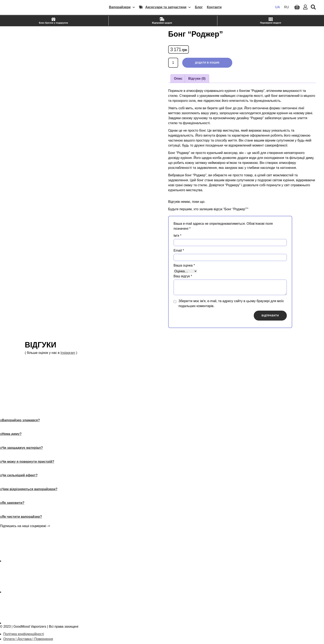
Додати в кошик (207, 63)
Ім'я (177, 236)
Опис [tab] (178, 79)
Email (179, 251)
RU (286, 7)
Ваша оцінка (184, 265)
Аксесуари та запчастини (168, 7)
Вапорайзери (122, 7)
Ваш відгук (183, 276)
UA (278, 7)
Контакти (214, 7)
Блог (199, 7)
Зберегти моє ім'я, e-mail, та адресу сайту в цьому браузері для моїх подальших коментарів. (231, 303)
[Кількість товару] (173, 63)
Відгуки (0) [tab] (197, 79)
